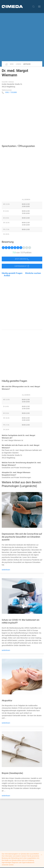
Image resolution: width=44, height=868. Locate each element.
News (12, 64)
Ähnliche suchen (33, 273)
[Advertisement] (22, 37)
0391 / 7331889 (11, 92)
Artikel (7, 276)
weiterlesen (6, 570)
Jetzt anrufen (22, 259)
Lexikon (18, 64)
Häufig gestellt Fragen (12, 273)
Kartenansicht (22, 266)
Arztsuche (27, 64)
